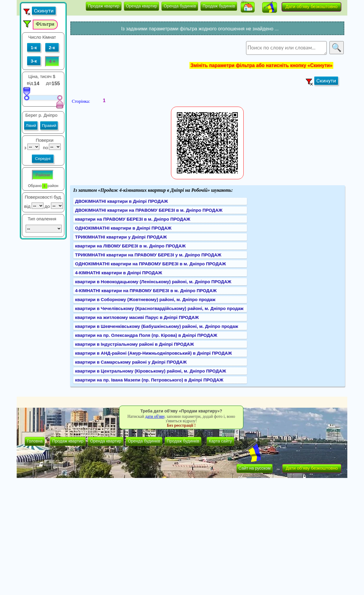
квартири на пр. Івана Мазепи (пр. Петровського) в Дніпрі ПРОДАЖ (149, 380)
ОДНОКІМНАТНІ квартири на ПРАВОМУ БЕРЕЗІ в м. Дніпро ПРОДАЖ (151, 264)
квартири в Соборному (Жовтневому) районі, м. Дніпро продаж (145, 299)
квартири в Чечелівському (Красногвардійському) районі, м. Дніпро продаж (159, 308)
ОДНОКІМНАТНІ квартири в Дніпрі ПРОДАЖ (123, 228)
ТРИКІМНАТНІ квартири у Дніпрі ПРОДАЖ (121, 237)
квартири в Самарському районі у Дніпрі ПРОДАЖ (131, 362)
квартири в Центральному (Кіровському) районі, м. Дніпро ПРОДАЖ (151, 371)
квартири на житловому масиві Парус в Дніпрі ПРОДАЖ (137, 317)
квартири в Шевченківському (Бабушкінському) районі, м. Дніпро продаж (157, 326)
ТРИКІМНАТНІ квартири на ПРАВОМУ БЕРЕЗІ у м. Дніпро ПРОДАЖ (148, 255)
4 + (52, 61)
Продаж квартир (104, 6)
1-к (34, 47)
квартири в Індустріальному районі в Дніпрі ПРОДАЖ (134, 344)
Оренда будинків (180, 6)
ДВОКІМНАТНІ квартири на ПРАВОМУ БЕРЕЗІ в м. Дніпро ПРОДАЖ (149, 210)
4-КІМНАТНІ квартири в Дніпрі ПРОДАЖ (119, 273)
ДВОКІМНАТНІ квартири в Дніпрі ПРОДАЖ (122, 201)
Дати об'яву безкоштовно (311, 6)
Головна (35, 441)
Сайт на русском (255, 468)
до (49, 83)
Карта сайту (220, 441)
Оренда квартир (142, 6)
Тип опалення (42, 219)
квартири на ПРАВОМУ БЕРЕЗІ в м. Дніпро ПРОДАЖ (133, 219)
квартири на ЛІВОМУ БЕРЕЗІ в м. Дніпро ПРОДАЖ (130, 246)
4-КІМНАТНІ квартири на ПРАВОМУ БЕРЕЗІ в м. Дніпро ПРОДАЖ (146, 291)
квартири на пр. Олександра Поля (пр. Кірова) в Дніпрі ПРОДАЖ (146, 335)
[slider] (27, 93)
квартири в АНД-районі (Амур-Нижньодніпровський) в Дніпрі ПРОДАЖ (154, 353)
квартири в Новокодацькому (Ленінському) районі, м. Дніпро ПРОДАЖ (153, 282)
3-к (34, 61)
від (30, 83)
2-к (52, 47)
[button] (248, 7)
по (45, 147)
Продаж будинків (219, 6)
